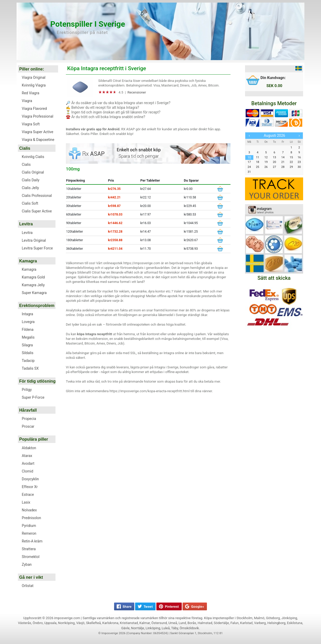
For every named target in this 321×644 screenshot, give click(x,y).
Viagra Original (34, 77)
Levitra (26, 224)
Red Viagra (30, 93)
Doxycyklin (30, 479)
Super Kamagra (34, 293)
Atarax (27, 456)
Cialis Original (33, 172)
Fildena (28, 330)
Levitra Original (34, 240)
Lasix (26, 502)
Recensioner (137, 92)
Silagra (27, 345)
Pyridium (29, 526)
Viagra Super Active (37, 132)
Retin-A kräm (32, 541)
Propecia (29, 419)
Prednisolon (31, 518)
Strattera (29, 549)
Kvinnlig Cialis (33, 157)
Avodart (28, 463)
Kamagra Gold (33, 277)
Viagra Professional (38, 116)
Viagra (27, 101)
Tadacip (28, 361)
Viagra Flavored (34, 109)
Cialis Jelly (30, 188)
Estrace (28, 495)
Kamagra (28, 261)
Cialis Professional (37, 196)
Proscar (28, 426)
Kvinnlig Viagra (34, 85)
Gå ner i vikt (31, 577)
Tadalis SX (30, 368)
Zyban (27, 564)
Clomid (27, 471)
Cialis (25, 148)
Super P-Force (33, 397)
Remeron (29, 533)
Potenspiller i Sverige (88, 24)
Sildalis (28, 353)
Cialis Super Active (37, 211)
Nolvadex (29, 510)
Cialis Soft (30, 203)
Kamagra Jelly (33, 285)
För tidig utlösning (37, 381)
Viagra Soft (31, 124)
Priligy (27, 390)
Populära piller (34, 439)
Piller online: (32, 69)
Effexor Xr (30, 487)
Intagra (27, 314)
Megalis (28, 337)
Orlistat (28, 586)
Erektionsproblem (37, 306)
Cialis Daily (31, 180)
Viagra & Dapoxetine (38, 140)
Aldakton (29, 448)
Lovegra (28, 322)
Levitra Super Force (37, 248)
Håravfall (28, 410)
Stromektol (31, 557)
